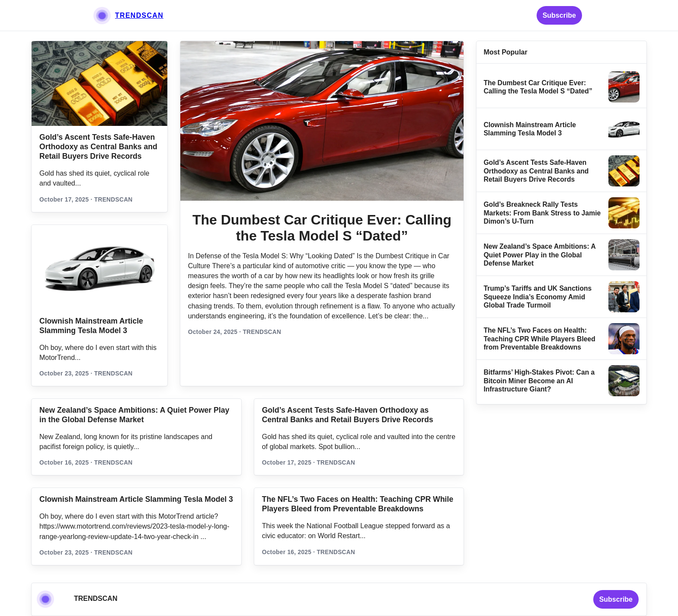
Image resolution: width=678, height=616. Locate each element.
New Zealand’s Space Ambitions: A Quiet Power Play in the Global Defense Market (539, 255)
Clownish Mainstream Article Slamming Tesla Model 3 (136, 499)
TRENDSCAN (139, 15)
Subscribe (559, 15)
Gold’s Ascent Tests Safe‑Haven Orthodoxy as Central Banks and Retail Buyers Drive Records (98, 147)
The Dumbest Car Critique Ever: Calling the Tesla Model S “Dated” (322, 228)
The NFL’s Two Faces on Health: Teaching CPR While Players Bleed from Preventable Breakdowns (539, 339)
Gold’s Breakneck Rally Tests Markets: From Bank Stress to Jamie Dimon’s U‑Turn (542, 213)
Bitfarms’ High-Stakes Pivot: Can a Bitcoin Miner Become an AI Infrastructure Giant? (539, 381)
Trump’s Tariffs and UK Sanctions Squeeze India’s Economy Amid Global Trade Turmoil (537, 297)
